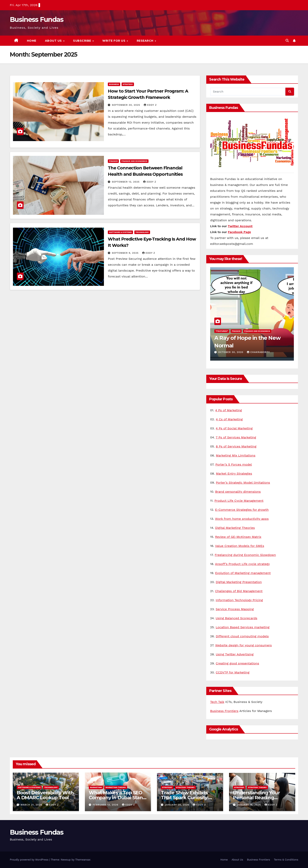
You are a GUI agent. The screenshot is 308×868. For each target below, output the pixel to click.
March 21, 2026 (32, 805)
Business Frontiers (224, 711)
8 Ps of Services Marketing (236, 446)
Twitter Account (240, 226)
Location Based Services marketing (243, 627)
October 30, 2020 (231, 352)
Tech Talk (217, 702)
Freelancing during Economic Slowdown (245, 555)
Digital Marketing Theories (235, 528)
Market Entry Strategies (234, 473)
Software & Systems (120, 232)
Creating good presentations (237, 663)
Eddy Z (150, 105)
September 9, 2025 (126, 253)
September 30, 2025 (126, 105)
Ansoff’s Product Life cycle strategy (242, 564)
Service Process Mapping (235, 609)
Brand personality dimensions (238, 492)
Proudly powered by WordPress (30, 860)
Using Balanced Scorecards (236, 618)
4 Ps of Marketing (229, 410)
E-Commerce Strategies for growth (242, 510)
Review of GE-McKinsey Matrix (238, 537)
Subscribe (82, 41)
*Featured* (222, 331)
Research (146, 41)
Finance (113, 161)
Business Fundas (37, 19)
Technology (142, 232)
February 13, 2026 (106, 805)
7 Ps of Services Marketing (236, 437)
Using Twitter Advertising (235, 654)
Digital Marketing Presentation (239, 582)
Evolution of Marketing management (243, 573)
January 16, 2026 (249, 805)
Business (114, 84)
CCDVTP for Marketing (232, 672)
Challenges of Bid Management (239, 591)
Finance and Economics (134, 161)
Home (32, 41)
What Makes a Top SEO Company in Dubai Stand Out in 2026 (117, 798)
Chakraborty (258, 352)
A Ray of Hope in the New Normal (245, 341)
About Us (54, 41)
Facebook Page (239, 232)
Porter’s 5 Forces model (234, 464)
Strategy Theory (185, 787)
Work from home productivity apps (242, 519)
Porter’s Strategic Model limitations (243, 483)
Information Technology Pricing (239, 600)
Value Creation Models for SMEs (240, 546)
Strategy (128, 84)
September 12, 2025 (126, 182)
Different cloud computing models (242, 636)
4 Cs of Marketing (229, 419)
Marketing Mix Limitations (236, 455)
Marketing (96, 787)
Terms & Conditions (286, 860)
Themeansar (83, 860)
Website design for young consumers (243, 645)
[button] (287, 41)
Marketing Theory (116, 787)
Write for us (114, 41)
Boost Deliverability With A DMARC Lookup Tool (45, 795)
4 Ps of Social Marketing (234, 428)
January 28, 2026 (178, 805)
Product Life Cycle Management (239, 501)
